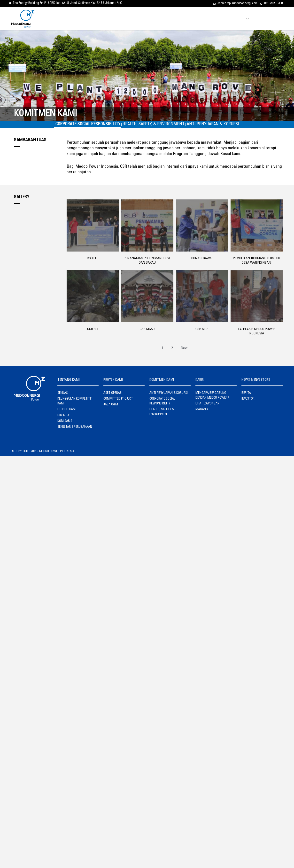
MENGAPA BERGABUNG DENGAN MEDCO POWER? (213, 400)
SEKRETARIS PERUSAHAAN (71, 421)
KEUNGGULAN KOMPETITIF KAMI (75, 402)
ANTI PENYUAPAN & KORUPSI (221, 127)
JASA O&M (109, 407)
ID (245, 19)
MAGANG (201, 412)
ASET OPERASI (111, 397)
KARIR (197, 19)
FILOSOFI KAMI (66, 407)
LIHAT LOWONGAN (205, 407)
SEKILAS (62, 397)
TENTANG (136, 19)
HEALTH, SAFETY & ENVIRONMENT (167, 407)
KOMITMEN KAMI (178, 19)
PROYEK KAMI (155, 19)
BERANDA (120, 19)
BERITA (210, 19)
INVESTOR (226, 19)
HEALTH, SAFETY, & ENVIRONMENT (154, 127)
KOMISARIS (64, 417)
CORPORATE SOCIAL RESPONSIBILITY (80, 127)
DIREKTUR (63, 412)
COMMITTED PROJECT (115, 402)
